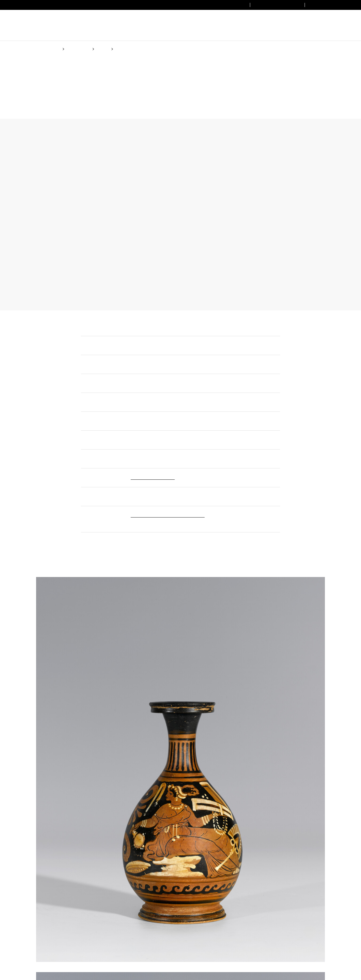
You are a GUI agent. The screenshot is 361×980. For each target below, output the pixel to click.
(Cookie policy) (198, 512)
